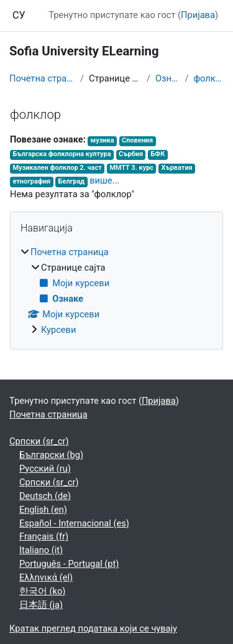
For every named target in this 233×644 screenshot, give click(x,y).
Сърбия (131, 154)
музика (103, 140)
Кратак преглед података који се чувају (93, 628)
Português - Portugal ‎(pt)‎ (69, 564)
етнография (31, 181)
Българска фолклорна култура (62, 154)
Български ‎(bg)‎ (51, 455)
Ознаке (167, 78)
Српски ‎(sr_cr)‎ (39, 441)
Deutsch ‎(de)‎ (45, 496)
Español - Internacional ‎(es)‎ (74, 523)
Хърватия (176, 168)
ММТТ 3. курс (131, 168)
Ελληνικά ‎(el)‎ (46, 577)
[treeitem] (116, 292)
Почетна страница (42, 78)
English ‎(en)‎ (43, 510)
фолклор (209, 78)
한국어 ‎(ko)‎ (42, 591)
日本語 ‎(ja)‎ (41, 605)
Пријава (198, 15)
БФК (158, 154)
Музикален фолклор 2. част (57, 168)
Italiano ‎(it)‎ (41, 550)
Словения (137, 140)
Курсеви (58, 330)
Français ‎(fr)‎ (44, 536)
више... (104, 180)
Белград (72, 181)
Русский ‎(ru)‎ (45, 469)
